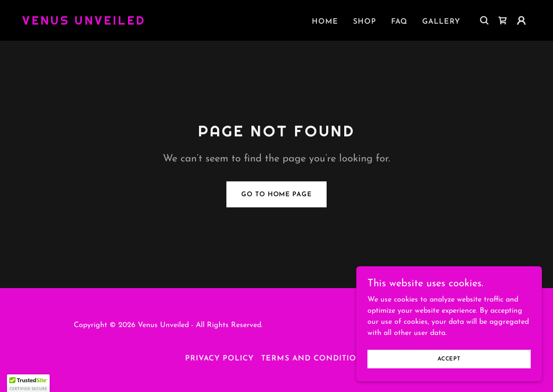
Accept (449, 359)
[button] (521, 20)
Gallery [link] (441, 22)
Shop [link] (365, 22)
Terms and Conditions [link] (314, 359)
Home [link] (325, 22)
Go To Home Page (276, 195)
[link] (84, 23)
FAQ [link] (399, 22)
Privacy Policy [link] (219, 359)
